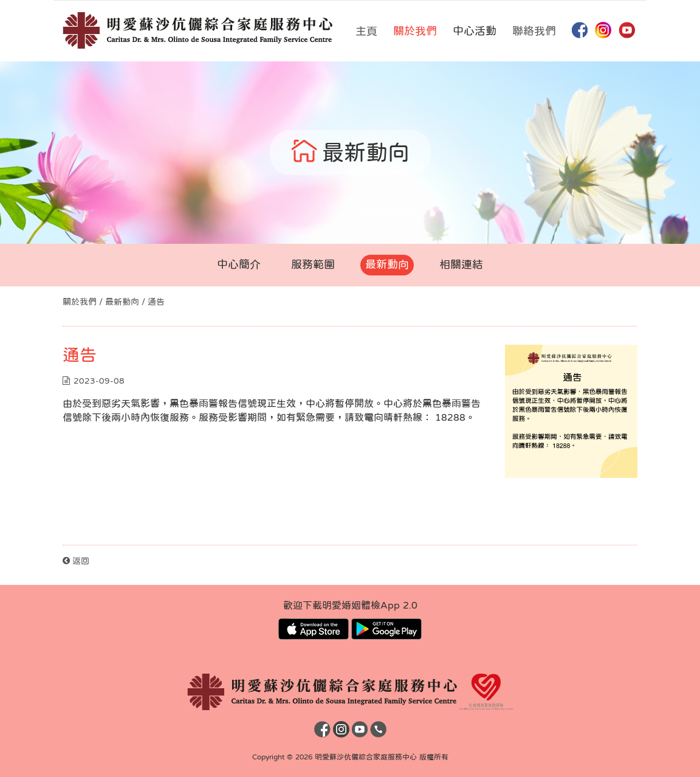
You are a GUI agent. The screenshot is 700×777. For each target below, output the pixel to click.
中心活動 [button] (475, 31)
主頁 (366, 31)
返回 (76, 561)
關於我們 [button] (415, 31)
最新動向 (387, 264)
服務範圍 (313, 264)
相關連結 (461, 264)
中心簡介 (239, 264)
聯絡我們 (534, 31)
